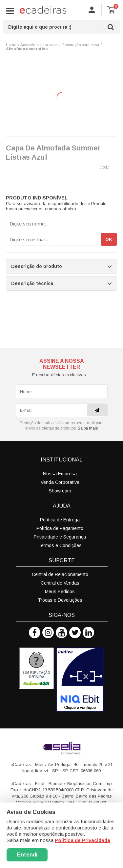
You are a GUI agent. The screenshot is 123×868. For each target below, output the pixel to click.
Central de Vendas (60, 583)
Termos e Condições (60, 545)
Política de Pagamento (60, 528)
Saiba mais (88, 428)
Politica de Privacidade (82, 840)
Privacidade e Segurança (60, 537)
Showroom (60, 491)
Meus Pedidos (60, 592)
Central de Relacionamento (60, 574)
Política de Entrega (60, 520)
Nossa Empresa (60, 474)
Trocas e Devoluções (60, 600)
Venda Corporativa (60, 482)
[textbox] (61, 27)
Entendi (27, 855)
